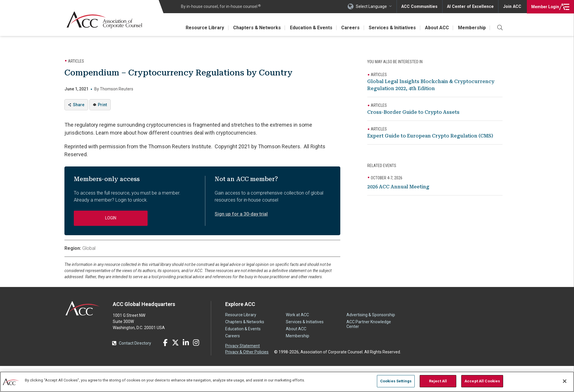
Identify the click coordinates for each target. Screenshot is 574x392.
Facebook (165, 343)
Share (79, 105)
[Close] (565, 381)
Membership (472, 28)
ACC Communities (421, 6)
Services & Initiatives (391, 28)
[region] (287, 382)
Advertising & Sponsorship (371, 315)
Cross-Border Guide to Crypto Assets (413, 112)
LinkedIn (186, 343)
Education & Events (309, 28)
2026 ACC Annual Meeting (398, 187)
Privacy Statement (242, 346)
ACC (83, 308)
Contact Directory (135, 343)
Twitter (175, 343)
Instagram (196, 343)
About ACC (436, 28)
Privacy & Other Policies (247, 352)
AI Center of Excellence (471, 6)
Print (102, 105)
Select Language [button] (374, 6)
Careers (349, 28)
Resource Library (203, 28)
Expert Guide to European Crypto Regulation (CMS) (430, 136)
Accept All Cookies (482, 381)
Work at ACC (297, 315)
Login (545, 6)
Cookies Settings (396, 381)
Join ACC (512, 6)
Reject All (438, 381)
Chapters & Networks (255, 28)
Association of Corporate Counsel (105, 20)
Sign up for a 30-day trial (241, 214)
